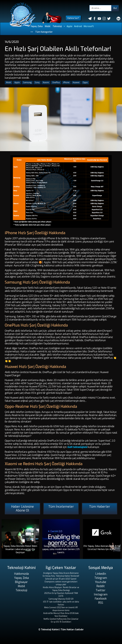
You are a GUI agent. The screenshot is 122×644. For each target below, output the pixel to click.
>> (32, 32)
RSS (101, 603)
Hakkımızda (21, 574)
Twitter (101, 590)
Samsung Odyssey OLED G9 (61, 599)
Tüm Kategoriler (44, 32)
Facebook (101, 599)
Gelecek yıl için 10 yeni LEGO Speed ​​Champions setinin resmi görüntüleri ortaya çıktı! (61, 582)
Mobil (48, 26)
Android (78, 26)
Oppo (85, 83)
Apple (69, 26)
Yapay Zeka (37, 26)
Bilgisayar (21, 582)
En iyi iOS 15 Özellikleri (61, 622)
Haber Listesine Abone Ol (22, 509)
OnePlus (56, 83)
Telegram (101, 578)
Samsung (27, 83)
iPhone (66, 83)
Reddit (101, 586)
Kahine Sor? (73, 18)
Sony (37, 83)
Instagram (101, 594)
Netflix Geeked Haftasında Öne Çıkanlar (61, 619)
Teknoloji (57, 26)
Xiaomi (46, 83)
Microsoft (89, 26)
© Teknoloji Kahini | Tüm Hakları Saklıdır (61, 630)
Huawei (76, 83)
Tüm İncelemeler (61, 507)
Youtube (101, 582)
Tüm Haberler (100, 507)
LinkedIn (101, 574)
